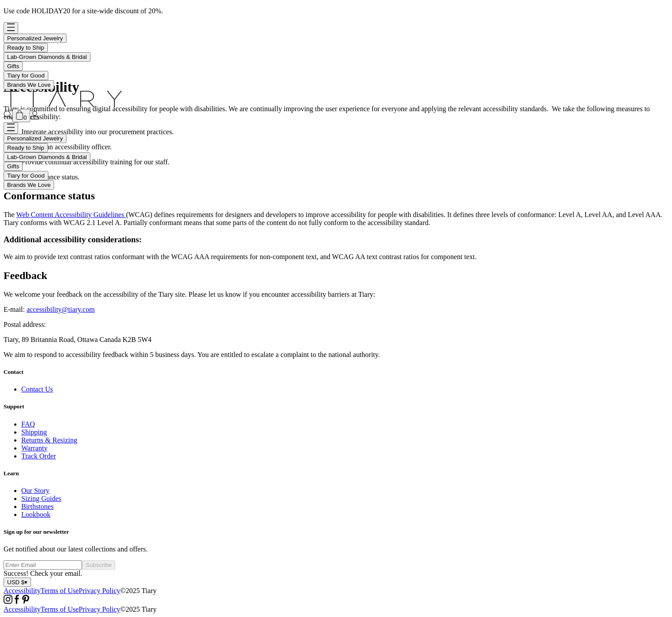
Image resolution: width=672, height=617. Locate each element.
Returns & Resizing (49, 440)
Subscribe (99, 565)
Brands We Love (29, 85)
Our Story (35, 491)
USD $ (17, 582)
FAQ (28, 424)
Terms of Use (60, 591)
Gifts (13, 66)
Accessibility (22, 591)
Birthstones (37, 506)
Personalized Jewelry (35, 38)
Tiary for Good (26, 76)
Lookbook (36, 514)
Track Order (39, 456)
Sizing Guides (41, 499)
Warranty (34, 448)
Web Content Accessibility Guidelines (71, 215)
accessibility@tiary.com (61, 309)
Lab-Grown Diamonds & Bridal (47, 57)
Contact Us (37, 389)
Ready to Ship (26, 48)
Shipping (34, 432)
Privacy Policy (100, 591)
